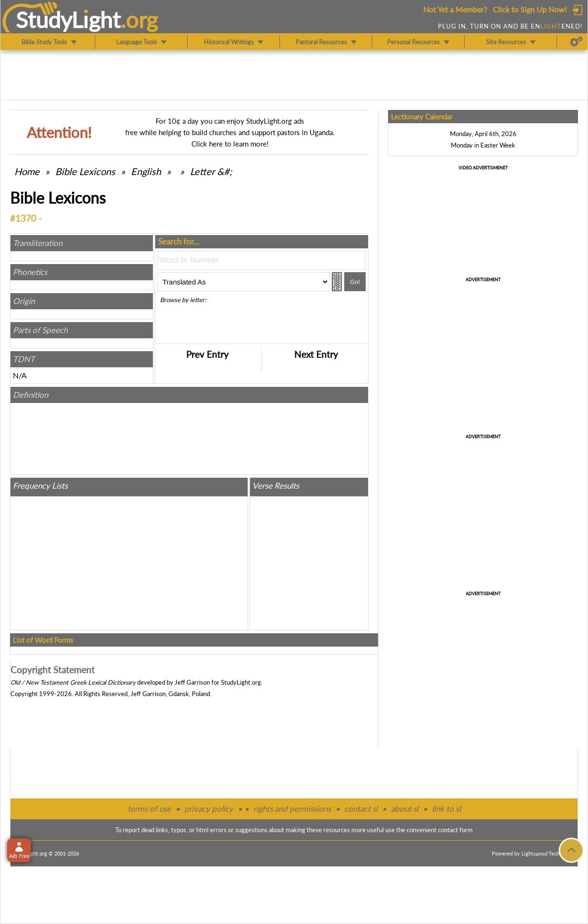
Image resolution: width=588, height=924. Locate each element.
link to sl (446, 809)
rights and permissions (292, 809)
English (146, 171)
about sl (405, 809)
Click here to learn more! (230, 144)
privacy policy (209, 809)
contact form (455, 830)
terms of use (149, 809)
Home (27, 171)
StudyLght (68, 20)
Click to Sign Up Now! (530, 9)
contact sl (361, 809)
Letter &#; (211, 171)
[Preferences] (576, 42)
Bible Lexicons (85, 171)
